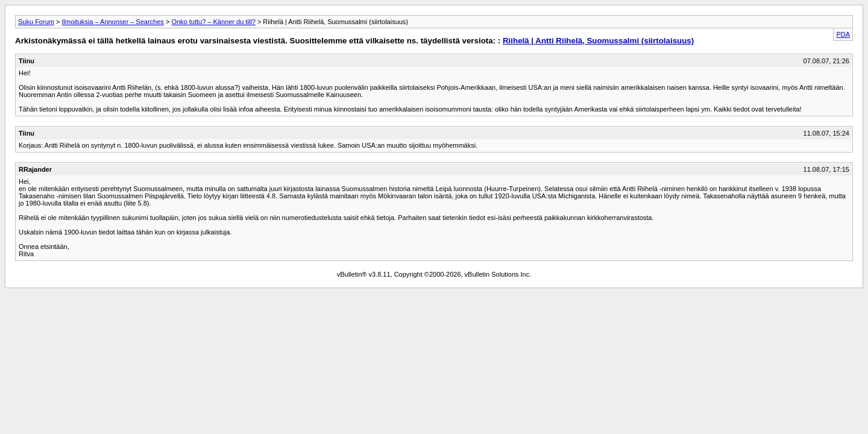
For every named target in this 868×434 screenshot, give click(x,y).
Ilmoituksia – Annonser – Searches (112, 22)
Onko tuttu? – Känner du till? (213, 22)
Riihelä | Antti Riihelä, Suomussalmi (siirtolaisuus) (598, 41)
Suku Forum (36, 22)
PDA (843, 34)
